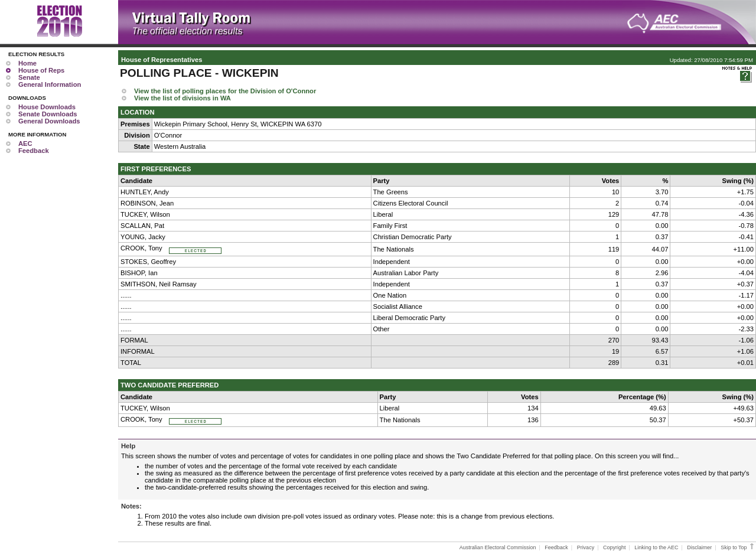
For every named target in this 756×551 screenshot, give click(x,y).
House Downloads (47, 107)
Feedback (34, 151)
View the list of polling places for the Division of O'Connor (225, 91)
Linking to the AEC (656, 547)
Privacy (586, 547)
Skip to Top (738, 547)
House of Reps (41, 70)
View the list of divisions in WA (183, 98)
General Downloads (49, 121)
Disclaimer (699, 547)
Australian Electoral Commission (498, 547)
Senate (29, 77)
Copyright (615, 547)
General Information (50, 84)
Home (27, 63)
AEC (25, 144)
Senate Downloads (48, 114)
